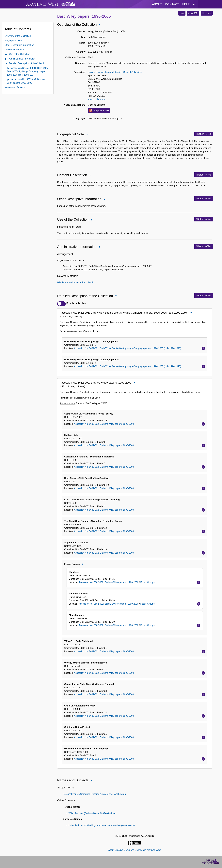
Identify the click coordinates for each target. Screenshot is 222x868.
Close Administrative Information (99, 247)
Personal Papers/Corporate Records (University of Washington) (95, 794)
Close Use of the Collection (91, 220)
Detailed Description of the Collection (28, 63)
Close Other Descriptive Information (104, 199)
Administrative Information (22, 59)
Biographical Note (13, 40)
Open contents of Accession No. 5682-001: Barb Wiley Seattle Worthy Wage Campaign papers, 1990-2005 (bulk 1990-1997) (8, 68)
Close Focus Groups (82, 564)
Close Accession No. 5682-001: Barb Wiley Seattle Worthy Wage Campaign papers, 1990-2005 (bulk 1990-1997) (191, 313)
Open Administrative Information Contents (6, 59)
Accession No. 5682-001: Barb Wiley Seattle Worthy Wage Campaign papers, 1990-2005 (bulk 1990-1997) (28, 72)
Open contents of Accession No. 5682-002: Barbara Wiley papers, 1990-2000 (8, 80)
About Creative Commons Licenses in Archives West (135, 850)
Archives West (42, 4)
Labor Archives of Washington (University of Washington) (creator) (102, 825)
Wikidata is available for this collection (76, 282)
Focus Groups (147, 582)
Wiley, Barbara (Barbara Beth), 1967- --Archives (93, 813)
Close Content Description (90, 176)
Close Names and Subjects (91, 781)
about (157, 4)
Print (182, 13)
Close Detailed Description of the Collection (116, 296)
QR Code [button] (207, 13)
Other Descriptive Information (19, 45)
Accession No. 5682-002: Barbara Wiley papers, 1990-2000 (104, 424)
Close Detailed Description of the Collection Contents (6, 64)
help (186, 4)
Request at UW (101, 111)
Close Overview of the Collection (100, 25)
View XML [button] (193, 13)
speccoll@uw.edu (97, 99)
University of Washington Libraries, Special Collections (115, 72)
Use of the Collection (20, 54)
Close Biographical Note (87, 135)
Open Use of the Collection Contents (6, 54)
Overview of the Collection (18, 36)
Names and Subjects (15, 87)
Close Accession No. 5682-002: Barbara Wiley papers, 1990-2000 (134, 383)
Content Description (15, 50)
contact (172, 4)
